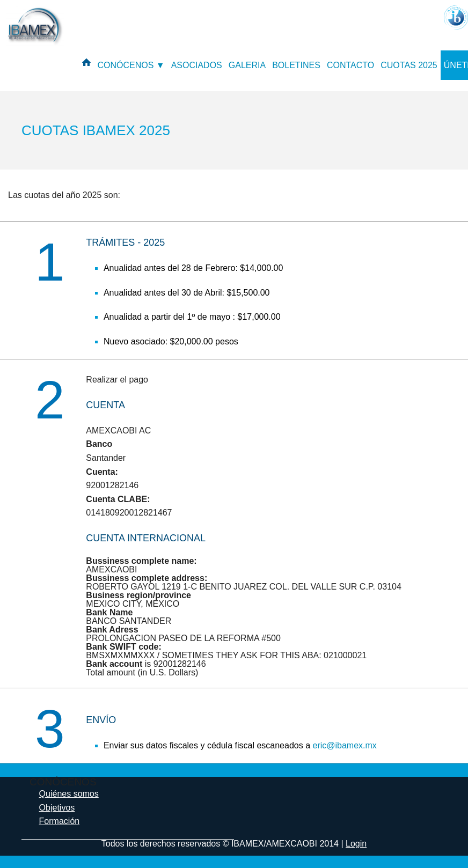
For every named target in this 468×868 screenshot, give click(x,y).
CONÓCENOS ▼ (131, 65)
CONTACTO (350, 65)
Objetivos (57, 808)
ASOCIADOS (197, 65)
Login (356, 844)
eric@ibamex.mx (344, 745)
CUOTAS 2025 (409, 65)
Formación (60, 821)
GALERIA (247, 65)
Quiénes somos (69, 794)
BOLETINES (296, 65)
